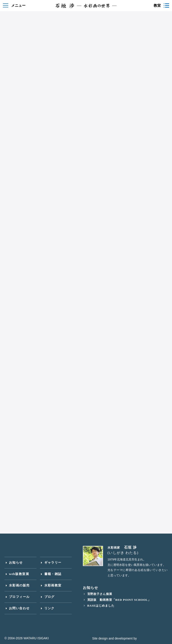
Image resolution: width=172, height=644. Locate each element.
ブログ (49, 597)
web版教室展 (19, 574)
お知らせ (16, 563)
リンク (49, 608)
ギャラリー (53, 563)
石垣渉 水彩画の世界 (86, 6)
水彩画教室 (53, 585)
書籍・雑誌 (53, 574)
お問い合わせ (19, 608)
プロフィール (19, 597)
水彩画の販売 (19, 585)
